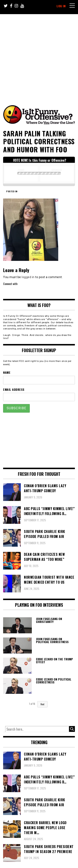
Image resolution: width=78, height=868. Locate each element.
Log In (61, 6)
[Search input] (37, 729)
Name (7, 372)
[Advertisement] (39, 55)
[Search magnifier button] (72, 729)
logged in (28, 277)
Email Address (14, 389)
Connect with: (11, 284)
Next (42, 704)
